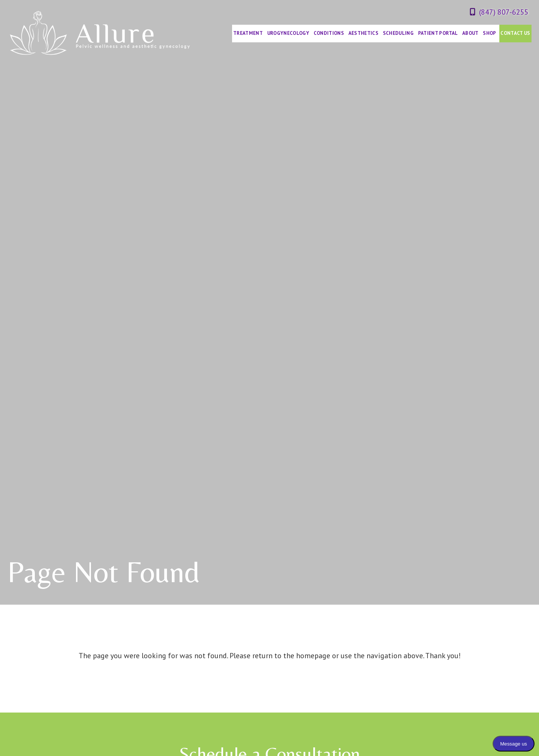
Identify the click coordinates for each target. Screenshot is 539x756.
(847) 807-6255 (504, 12)
